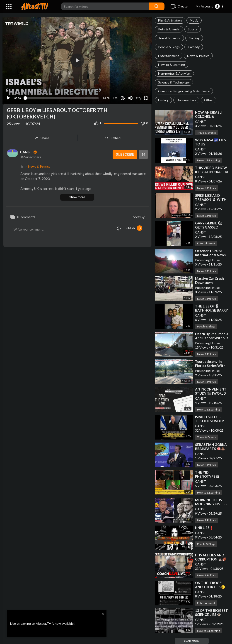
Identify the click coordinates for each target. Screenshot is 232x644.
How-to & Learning (172, 65)
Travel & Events (169, 38)
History (163, 100)
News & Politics (198, 56)
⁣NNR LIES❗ (204, 528)
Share (42, 135)
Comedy (194, 47)
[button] (210, 6)
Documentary (186, 100)
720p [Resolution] (138, 95)
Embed (113, 135)
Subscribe (125, 151)
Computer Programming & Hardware (184, 91)
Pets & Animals (169, 29)
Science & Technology (174, 82)
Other (209, 100)
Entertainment (169, 56)
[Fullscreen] (145, 95)
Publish (133, 225)
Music (194, 20)
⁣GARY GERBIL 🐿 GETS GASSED (209, 225)
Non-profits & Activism (174, 73)
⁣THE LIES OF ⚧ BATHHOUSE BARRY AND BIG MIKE (211, 310)
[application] (77, 59)
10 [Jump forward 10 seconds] (122, 95)
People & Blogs (169, 47)
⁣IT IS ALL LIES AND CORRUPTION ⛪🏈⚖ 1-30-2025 (211, 559)
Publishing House (207, 260)
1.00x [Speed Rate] (115, 95)
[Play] (9, 95)
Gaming (194, 38)
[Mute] (130, 95)
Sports (193, 29)
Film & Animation (170, 20)
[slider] (62, 95)
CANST (201, 122)
